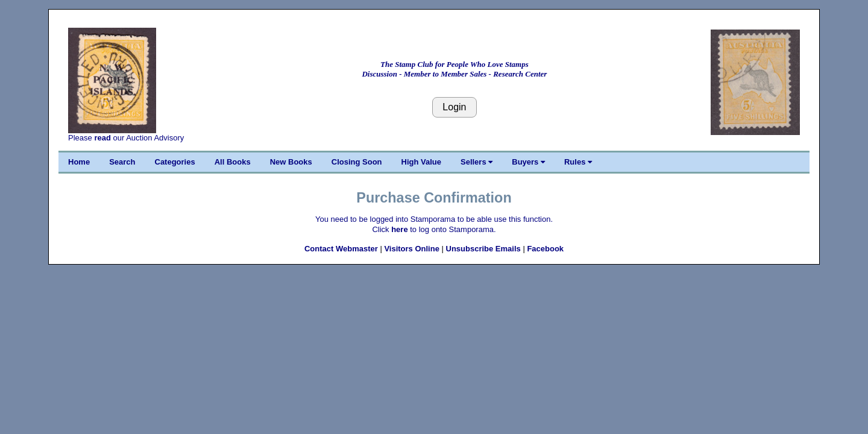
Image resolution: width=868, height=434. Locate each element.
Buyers (528, 162)
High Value (421, 162)
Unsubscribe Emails (483, 249)
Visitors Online (412, 249)
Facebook (545, 249)
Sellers (476, 162)
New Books (291, 162)
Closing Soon (357, 162)
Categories (175, 162)
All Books (233, 162)
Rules (578, 162)
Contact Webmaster (341, 249)
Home (79, 162)
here (399, 229)
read (102, 138)
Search (122, 162)
